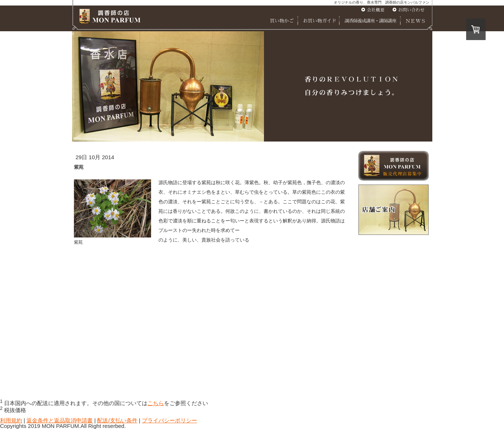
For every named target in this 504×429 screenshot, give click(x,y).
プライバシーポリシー (169, 420)
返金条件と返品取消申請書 (60, 420)
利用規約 (11, 420)
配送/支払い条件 (117, 420)
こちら (156, 403)
